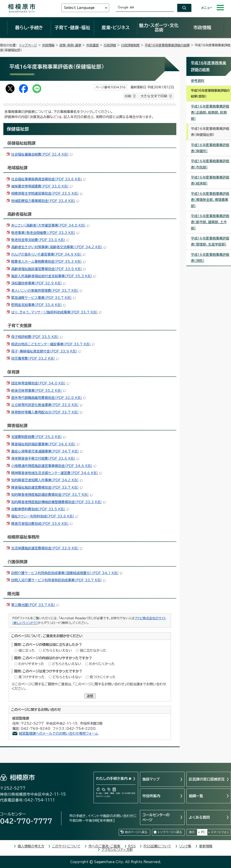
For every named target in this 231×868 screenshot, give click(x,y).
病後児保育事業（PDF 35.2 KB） (38, 391)
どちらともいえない (57, 650)
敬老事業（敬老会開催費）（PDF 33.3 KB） (45, 233)
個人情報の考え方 (31, 846)
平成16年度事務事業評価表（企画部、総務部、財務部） (210, 113)
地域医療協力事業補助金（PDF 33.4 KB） (45, 201)
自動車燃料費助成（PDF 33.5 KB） (40, 509)
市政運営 (92, 45)
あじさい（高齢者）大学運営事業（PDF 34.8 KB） (50, 225)
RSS (132, 846)
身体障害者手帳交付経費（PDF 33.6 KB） (45, 458)
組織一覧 (196, 796)
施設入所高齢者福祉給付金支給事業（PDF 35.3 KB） (54, 276)
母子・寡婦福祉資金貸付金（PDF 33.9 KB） (46, 351)
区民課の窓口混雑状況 (207, 779)
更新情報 (206, 846)
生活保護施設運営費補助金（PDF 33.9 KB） (47, 548)
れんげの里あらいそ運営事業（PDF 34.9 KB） (48, 254)
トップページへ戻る (170, 832)
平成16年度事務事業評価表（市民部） (210, 164)
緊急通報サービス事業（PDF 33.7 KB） (43, 298)
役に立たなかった (93, 650)
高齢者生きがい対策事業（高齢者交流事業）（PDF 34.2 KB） (59, 247)
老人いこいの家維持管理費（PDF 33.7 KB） (47, 291)
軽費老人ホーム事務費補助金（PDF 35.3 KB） (48, 262)
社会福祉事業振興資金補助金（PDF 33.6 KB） (49, 179)
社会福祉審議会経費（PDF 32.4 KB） (42, 154)
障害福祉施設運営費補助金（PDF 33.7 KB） (47, 487)
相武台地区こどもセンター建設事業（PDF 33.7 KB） (53, 344)
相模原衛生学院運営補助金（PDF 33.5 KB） (47, 193)
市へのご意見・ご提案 (104, 846)
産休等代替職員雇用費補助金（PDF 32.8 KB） (49, 398)
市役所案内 (151, 796)
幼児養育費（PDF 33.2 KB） (35, 358)
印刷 (128, 96)
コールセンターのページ (156, 817)
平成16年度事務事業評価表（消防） (210, 258)
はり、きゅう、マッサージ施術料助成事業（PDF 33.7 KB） (56, 312)
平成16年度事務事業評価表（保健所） (210, 148)
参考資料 (198, 81)
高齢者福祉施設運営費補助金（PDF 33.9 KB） (49, 269)
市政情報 (202, 27)
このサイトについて (66, 846)
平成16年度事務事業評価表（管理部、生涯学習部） (210, 241)
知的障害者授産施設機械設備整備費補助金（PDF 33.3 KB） (58, 502)
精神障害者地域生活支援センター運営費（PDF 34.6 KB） (57, 473)
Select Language (79, 8)
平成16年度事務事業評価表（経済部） (210, 180)
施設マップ (151, 779)
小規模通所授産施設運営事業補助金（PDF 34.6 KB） (54, 466)
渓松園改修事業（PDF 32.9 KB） (38, 283)
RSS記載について (157, 846)
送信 (90, 696)
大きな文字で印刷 (154, 96)
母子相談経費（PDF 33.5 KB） (37, 337)
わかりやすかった (31, 664)
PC (203, 832)
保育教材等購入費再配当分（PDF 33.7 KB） (47, 412)
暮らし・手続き (29, 27)
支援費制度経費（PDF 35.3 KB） (38, 437)
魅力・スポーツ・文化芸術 (159, 27)
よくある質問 (199, 817)
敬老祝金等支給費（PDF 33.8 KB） (40, 240)
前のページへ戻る (136, 832)
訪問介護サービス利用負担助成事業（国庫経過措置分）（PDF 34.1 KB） (67, 573)
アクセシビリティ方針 (117, 850)
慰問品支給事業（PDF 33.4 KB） (38, 305)
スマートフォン (220, 832)
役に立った (27, 650)
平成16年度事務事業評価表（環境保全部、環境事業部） (210, 200)
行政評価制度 (130, 45)
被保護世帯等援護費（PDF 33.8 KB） (42, 186)
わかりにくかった (102, 664)
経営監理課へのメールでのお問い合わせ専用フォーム (59, 733)
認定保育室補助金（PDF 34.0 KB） (40, 383)
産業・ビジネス (116, 27)
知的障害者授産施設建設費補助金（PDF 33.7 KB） (52, 495)
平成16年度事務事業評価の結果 (167, 45)
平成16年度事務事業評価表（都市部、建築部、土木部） (210, 222)
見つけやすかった (31, 677)
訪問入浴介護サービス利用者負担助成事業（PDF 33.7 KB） (58, 580)
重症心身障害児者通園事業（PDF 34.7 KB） (47, 451)
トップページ (28, 45)
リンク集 (185, 846)
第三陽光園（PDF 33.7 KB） (35, 605)
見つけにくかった (103, 677)
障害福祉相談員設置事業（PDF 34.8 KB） (45, 444)
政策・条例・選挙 (70, 45)
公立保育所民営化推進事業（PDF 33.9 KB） (47, 405)
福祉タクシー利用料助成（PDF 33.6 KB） (45, 516)
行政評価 (110, 45)
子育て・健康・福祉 (72, 27)
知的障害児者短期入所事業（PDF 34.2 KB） (47, 480)
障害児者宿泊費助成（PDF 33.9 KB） (42, 524)
